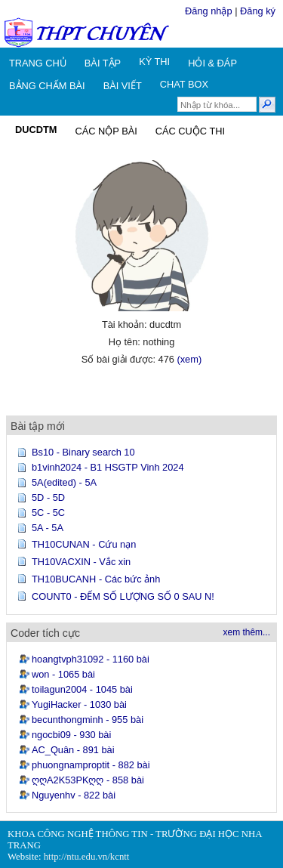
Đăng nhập (209, 11)
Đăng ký (258, 11)
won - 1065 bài (63, 674)
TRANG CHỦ (38, 63)
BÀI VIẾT (123, 86)
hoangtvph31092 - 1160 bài (91, 659)
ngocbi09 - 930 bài (71, 735)
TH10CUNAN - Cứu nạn (84, 544)
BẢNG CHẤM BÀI (47, 86)
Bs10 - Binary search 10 (83, 452)
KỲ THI (154, 62)
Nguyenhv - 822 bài (74, 795)
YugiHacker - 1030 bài (79, 704)
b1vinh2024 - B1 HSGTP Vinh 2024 (108, 467)
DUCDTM (36, 130)
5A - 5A (48, 528)
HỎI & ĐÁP (212, 63)
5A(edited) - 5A (64, 482)
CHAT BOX (184, 84)
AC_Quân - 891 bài (73, 750)
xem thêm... (247, 632)
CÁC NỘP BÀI (106, 131)
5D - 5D (48, 497)
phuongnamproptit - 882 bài (91, 765)
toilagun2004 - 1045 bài (82, 689)
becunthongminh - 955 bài (88, 720)
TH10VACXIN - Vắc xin (81, 562)
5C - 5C (48, 513)
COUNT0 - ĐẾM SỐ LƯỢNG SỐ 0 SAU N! (123, 596)
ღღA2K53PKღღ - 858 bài (88, 780)
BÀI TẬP (103, 63)
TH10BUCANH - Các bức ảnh (96, 579)
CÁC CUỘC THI (190, 131)
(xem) (189, 359)
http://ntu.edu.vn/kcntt (87, 857)
